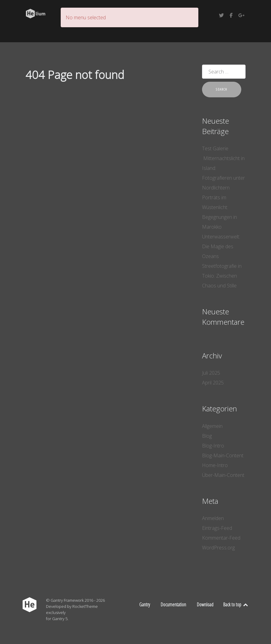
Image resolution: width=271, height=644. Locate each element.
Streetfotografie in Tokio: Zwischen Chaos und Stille (222, 276)
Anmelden (213, 518)
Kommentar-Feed (221, 538)
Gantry (145, 605)
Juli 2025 (211, 373)
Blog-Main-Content (223, 455)
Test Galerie (215, 148)
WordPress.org (218, 548)
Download (205, 605)
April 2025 (213, 383)
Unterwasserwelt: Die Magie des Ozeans (221, 246)
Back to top (236, 605)
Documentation (173, 605)
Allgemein (212, 426)
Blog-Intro (213, 446)
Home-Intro (215, 465)
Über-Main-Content (223, 475)
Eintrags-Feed (217, 528)
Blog (207, 436)
